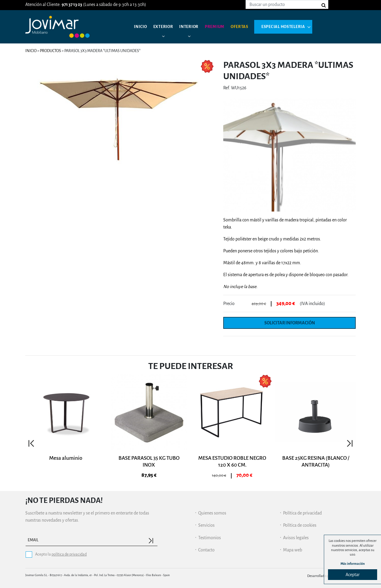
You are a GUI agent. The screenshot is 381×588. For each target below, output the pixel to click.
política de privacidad (69, 554)
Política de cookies (300, 525)
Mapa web (293, 550)
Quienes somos (212, 512)
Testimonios (210, 537)
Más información (353, 563)
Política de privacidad (302, 512)
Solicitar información (290, 323)
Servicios (206, 525)
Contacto (206, 550)
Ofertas (248, 27)
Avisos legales (296, 537)
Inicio (141, 27)
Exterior (166, 27)
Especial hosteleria (295, 27)
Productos (50, 51)
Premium (221, 27)
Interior (193, 27)
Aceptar (353, 575)
